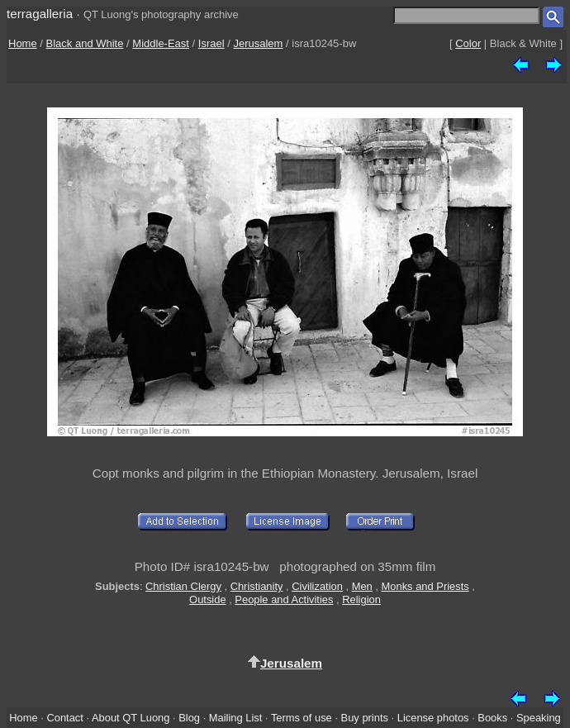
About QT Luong (131, 718)
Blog (189, 718)
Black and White (85, 43)
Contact (64, 718)
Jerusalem (258, 43)
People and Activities (284, 600)
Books (492, 718)
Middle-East (161, 43)
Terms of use (302, 718)
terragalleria (40, 14)
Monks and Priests (425, 586)
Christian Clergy (183, 586)
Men (362, 586)
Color (468, 43)
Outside (207, 600)
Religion (361, 600)
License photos (433, 718)
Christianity (257, 586)
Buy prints (365, 718)
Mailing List (236, 718)
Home (23, 43)
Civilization (317, 586)
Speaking (539, 718)
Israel (211, 43)
